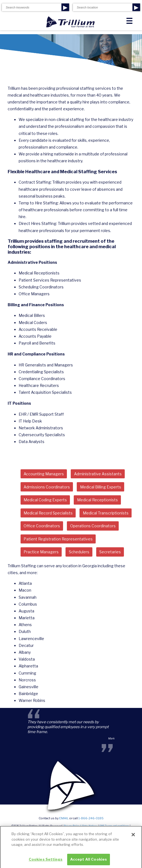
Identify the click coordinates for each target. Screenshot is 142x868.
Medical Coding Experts (45, 500)
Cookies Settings (46, 862)
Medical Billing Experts (101, 487)
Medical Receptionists (97, 500)
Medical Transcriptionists (106, 513)
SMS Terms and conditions (114, 826)
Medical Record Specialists (48, 513)
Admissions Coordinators (47, 487)
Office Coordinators (42, 526)
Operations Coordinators (93, 526)
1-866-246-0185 (91, 818)
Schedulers (79, 552)
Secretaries (110, 552)
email (64, 818)
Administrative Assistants (98, 474)
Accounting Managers (44, 474)
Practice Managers (41, 552)
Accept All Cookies (89, 862)
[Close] (133, 837)
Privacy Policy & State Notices (81, 826)
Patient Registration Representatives (58, 539)
